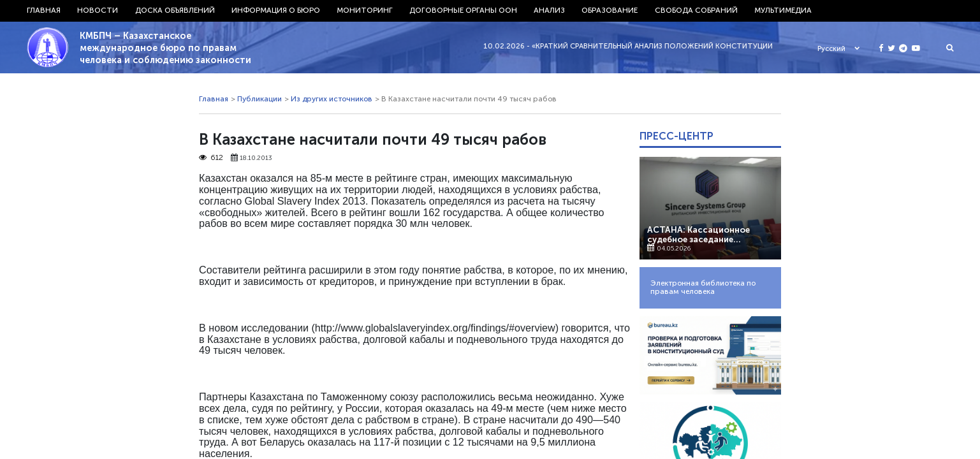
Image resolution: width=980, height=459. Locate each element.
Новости (98, 10)
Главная (44, 10)
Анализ (549, 10)
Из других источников (332, 101)
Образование (610, 10)
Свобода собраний (696, 10)
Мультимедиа (783, 10)
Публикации (260, 101)
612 (211, 160)
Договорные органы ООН (463, 10)
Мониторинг (365, 10)
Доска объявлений (175, 10)
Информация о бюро (276, 10)
